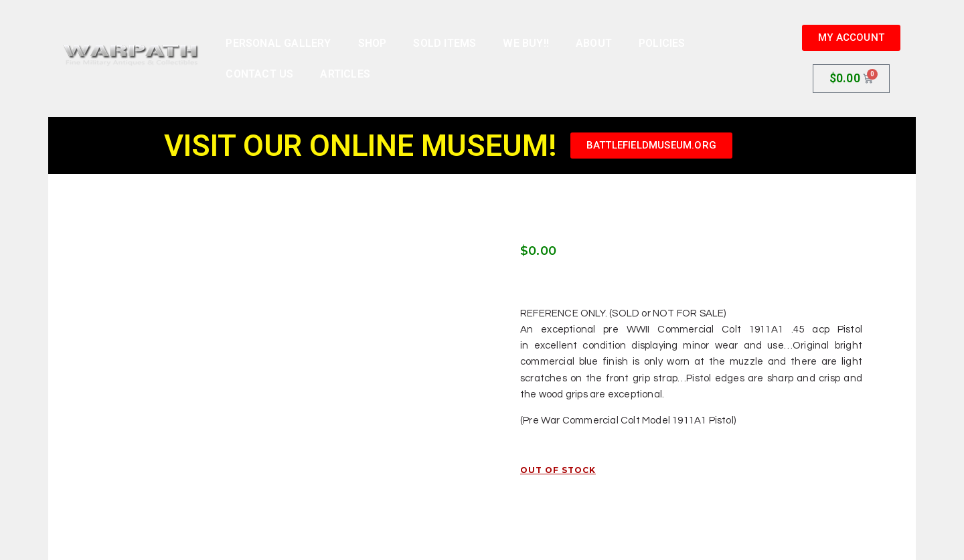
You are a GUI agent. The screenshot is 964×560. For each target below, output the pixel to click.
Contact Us (259, 74)
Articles (345, 74)
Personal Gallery (278, 43)
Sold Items (445, 43)
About (594, 43)
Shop (373, 43)
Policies (662, 43)
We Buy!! (526, 43)
